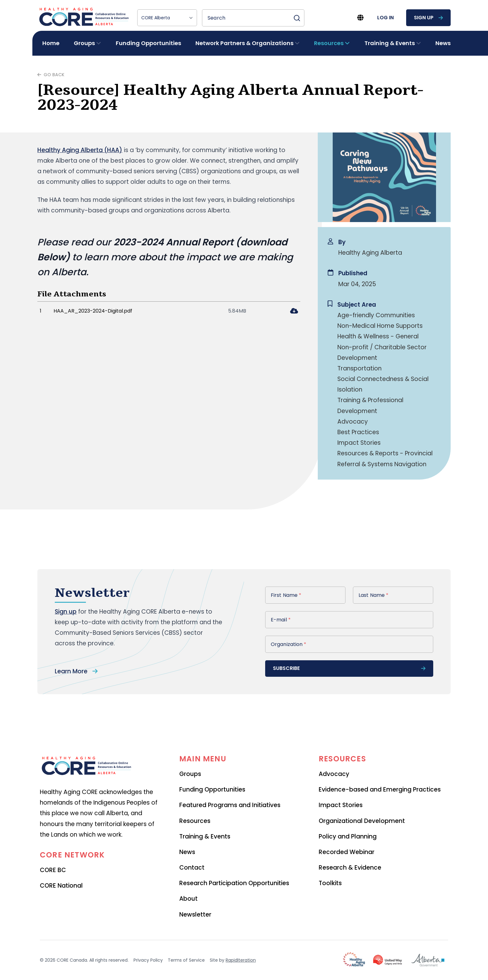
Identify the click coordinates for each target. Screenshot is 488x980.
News (443, 43)
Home (51, 43)
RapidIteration (241, 960)
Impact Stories (341, 805)
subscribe (349, 668)
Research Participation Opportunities (234, 883)
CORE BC (53, 870)
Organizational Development (362, 821)
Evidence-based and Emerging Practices (380, 790)
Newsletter (195, 915)
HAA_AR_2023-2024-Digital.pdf (93, 311)
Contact (192, 868)
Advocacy (334, 774)
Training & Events (205, 836)
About (188, 899)
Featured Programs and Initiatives (230, 805)
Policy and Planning (348, 836)
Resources (195, 821)
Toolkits (330, 883)
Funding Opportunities (148, 43)
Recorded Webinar (347, 852)
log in (385, 18)
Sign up (66, 612)
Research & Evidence (350, 868)
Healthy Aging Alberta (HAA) (80, 150)
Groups (190, 774)
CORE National (61, 886)
